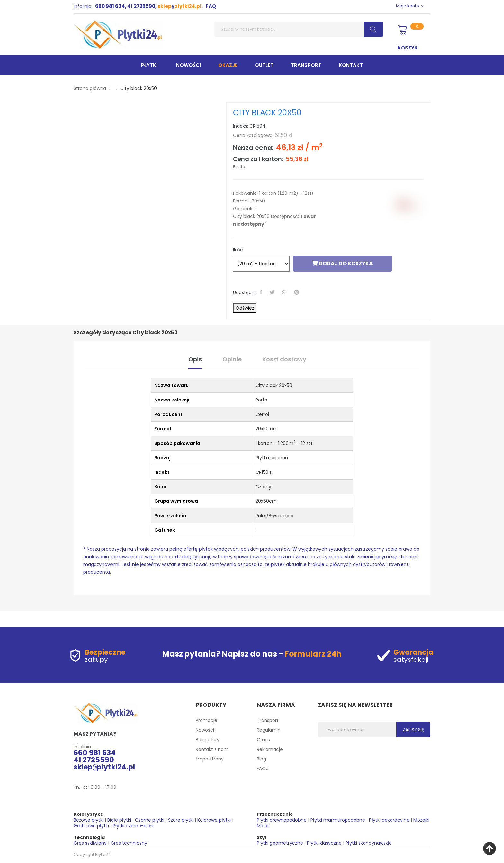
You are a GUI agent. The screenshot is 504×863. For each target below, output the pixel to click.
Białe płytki (119, 820)
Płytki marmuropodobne (338, 820)
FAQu (263, 769)
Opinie (232, 359)
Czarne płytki (150, 820)
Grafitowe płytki (91, 826)
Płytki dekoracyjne (389, 820)
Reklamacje (270, 749)
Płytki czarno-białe (134, 826)
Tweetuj (273, 292)
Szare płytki (181, 820)
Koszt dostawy (284, 359)
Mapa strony (210, 759)
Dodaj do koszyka (342, 263)
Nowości (205, 730)
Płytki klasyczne (324, 843)
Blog (261, 759)
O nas (263, 740)
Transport (268, 720)
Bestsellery (208, 740)
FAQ (211, 6)
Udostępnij (262, 292)
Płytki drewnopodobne (282, 820)
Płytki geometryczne (280, 843)
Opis (195, 359)
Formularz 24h (313, 654)
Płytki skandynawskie (369, 843)
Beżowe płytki (89, 820)
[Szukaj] (299, 29)
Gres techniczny (129, 843)
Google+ (285, 292)
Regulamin (269, 730)
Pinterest (297, 292)
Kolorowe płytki (214, 820)
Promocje (207, 720)
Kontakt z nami (213, 749)
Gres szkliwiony (90, 843)
